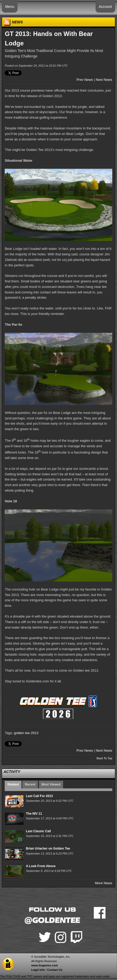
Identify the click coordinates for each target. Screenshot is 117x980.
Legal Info (38, 970)
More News (104, 883)
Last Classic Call (38, 831)
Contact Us (55, 970)
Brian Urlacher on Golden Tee (48, 849)
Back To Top (104, 758)
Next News (104, 80)
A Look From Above (41, 866)
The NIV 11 (34, 814)
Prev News (85, 80)
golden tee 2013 (26, 733)
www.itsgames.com (44, 965)
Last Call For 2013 (39, 796)
